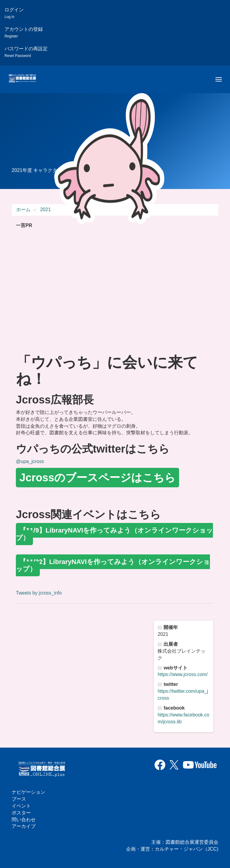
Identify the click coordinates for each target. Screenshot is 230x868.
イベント (21, 806)
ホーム (23, 210)
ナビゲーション (28, 792)
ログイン (14, 13)
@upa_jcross (30, 461)
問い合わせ (24, 820)
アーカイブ (24, 826)
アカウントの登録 (24, 32)
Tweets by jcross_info (39, 593)
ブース (19, 799)
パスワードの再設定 (26, 52)
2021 (46, 210)
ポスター (21, 813)
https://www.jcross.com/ (183, 674)
